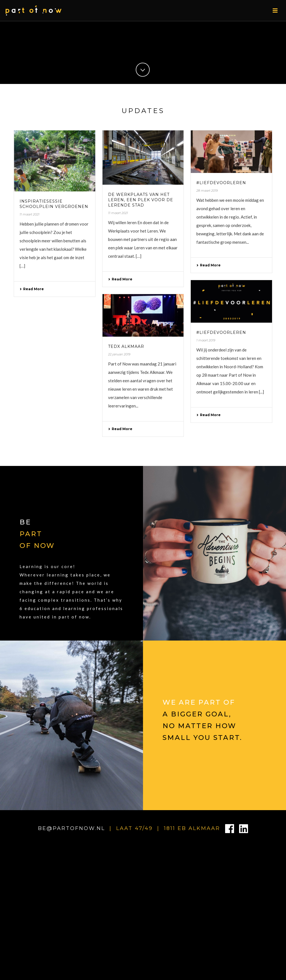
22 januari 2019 (119, 354)
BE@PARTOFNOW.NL (71, 828)
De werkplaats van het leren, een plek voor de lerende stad (141, 200)
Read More (32, 289)
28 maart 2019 (207, 191)
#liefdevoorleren (221, 183)
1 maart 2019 (206, 340)
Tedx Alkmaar (126, 346)
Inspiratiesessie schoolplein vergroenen (54, 204)
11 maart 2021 (29, 214)
